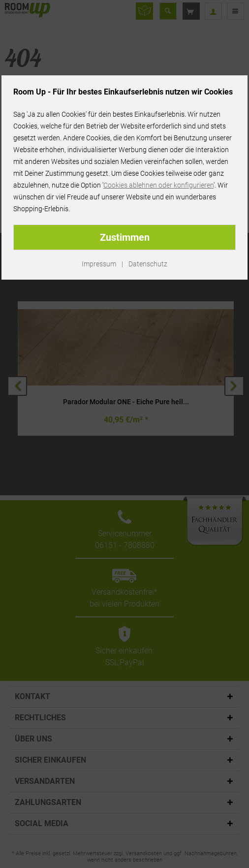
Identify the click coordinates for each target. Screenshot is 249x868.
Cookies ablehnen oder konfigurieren (158, 185)
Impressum (99, 264)
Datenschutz (148, 264)
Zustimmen (125, 237)
